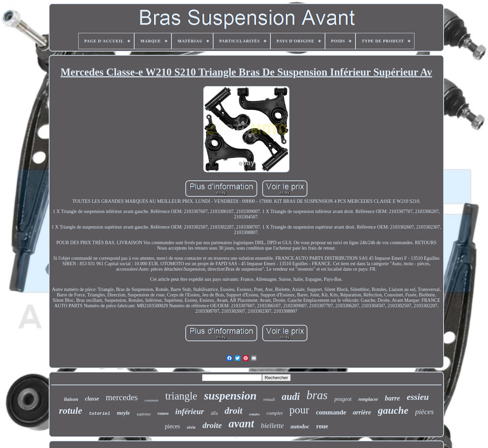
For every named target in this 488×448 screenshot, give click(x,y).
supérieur (144, 414)
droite (212, 425)
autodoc (300, 426)
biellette (272, 426)
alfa (214, 413)
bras (317, 395)
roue (322, 426)
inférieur (189, 412)
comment (151, 400)
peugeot (343, 399)
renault (269, 400)
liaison (71, 399)
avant (241, 424)
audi (291, 396)
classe (92, 399)
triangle (181, 396)
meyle (123, 413)
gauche (393, 410)
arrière (362, 412)
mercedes (122, 397)
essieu (418, 397)
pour (299, 410)
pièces (424, 412)
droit (234, 411)
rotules (254, 414)
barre (392, 398)
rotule (70, 411)
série (191, 427)
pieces (172, 426)
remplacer (368, 399)
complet (274, 413)
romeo (163, 413)
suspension (230, 396)
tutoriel (100, 414)
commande (331, 412)
